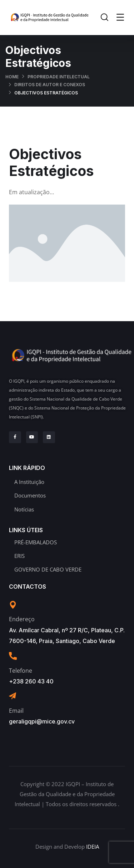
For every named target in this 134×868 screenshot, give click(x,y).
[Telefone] (13, 656)
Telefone (21, 671)
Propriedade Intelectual (59, 77)
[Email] (13, 696)
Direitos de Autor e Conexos (50, 85)
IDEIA (93, 847)
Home (12, 77)
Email (16, 711)
